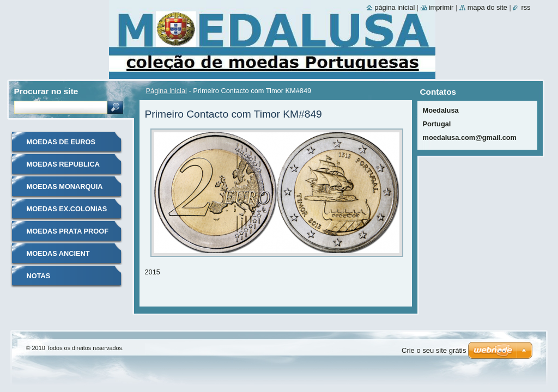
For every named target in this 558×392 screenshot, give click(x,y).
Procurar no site (46, 91)
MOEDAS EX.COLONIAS (67, 209)
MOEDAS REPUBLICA (63, 164)
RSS (526, 7)
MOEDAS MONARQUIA (65, 186)
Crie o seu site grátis (434, 350)
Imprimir (441, 7)
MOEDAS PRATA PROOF (68, 231)
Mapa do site (487, 7)
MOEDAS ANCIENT (58, 253)
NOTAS (39, 276)
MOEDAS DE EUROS (61, 142)
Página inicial (166, 91)
